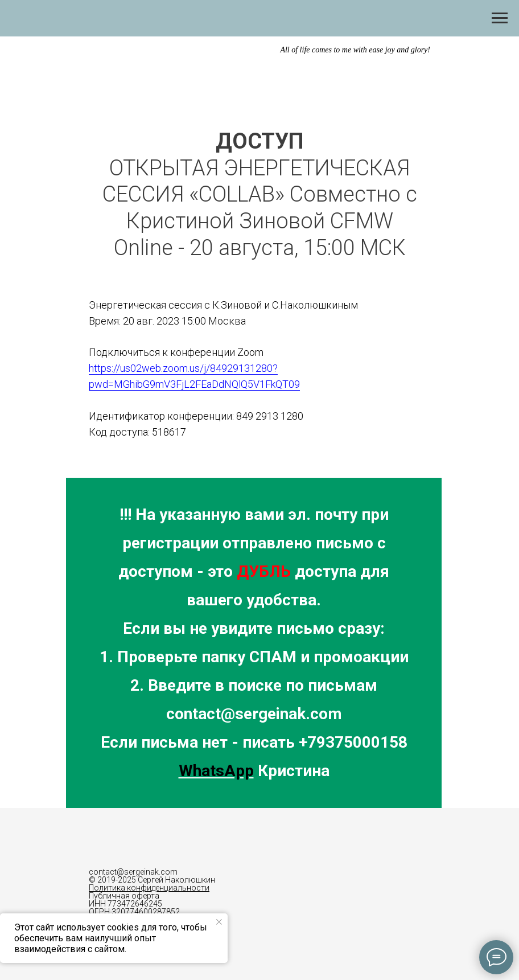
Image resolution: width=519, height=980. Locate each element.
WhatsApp (216, 771)
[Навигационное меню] (500, 18)
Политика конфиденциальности (149, 888)
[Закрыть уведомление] (219, 922)
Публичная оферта (124, 896)
